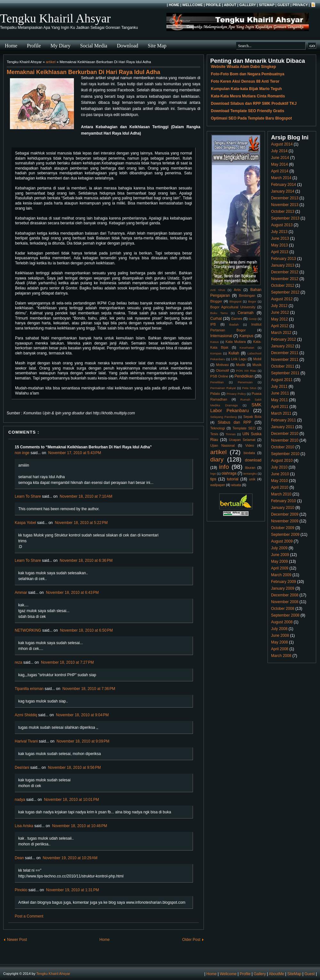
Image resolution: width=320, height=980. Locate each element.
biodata (249, 453)
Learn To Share (28, 496)
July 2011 (279, 386)
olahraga (229, 473)
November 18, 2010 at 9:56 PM (74, 768)
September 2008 (285, 615)
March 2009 (281, 575)
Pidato (215, 394)
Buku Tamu (219, 313)
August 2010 (282, 461)
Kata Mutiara (236, 342)
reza (18, 662)
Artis (237, 290)
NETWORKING (28, 630)
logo (213, 473)
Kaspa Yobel (25, 523)
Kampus (246, 336)
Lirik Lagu (239, 359)
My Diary (61, 46)
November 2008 (285, 602)
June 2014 (280, 158)
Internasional (221, 336)
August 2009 (282, 541)
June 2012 (280, 312)
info (224, 467)
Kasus (215, 342)
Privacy (300, 5)
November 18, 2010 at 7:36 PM (89, 689)
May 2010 (280, 481)
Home (174, 5)
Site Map (157, 46)
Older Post (191, 940)
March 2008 (281, 656)
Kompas (216, 353)
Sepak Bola (252, 417)
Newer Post (17, 940)
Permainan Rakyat (223, 388)
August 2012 (282, 299)
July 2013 (279, 232)
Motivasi (222, 365)
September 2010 (285, 454)
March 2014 (281, 178)
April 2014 (280, 171)
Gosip (253, 319)
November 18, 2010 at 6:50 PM (86, 630)
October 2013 (283, 212)
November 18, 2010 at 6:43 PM (72, 593)
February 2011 (284, 420)
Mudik (240, 365)
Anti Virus (218, 290)
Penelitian (217, 382)
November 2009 (285, 521)
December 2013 (285, 198)
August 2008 (282, 622)
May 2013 (280, 245)
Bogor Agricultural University (233, 307)
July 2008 (279, 629)
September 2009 (285, 535)
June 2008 (280, 635)
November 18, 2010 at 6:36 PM (86, 561)
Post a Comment (29, 916)
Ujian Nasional (223, 445)
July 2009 (279, 548)
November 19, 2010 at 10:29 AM (70, 858)
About (230, 5)
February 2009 (284, 582)
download (253, 460)
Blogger (216, 301)
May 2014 (280, 164)
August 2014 (282, 144)
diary (217, 459)
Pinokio (21, 890)
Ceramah (246, 313)
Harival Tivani (26, 741)
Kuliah (234, 353)
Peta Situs (249, 388)
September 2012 (285, 292)
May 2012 (280, 319)
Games (237, 319)
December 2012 (285, 272)
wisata (236, 485)
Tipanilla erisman (29, 689)
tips (213, 479)
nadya (20, 800)
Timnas (231, 434)
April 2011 (280, 407)
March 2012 (281, 333)
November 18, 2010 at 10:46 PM (80, 826)
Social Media (94, 46)
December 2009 (285, 514)
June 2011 (280, 393)
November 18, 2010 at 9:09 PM (83, 741)
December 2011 (285, 353)
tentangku (250, 473)
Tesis (214, 434)
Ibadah (234, 324)
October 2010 (283, 447)
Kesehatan (247, 348)
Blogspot (235, 301)
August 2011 (282, 380)
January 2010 (283, 508)
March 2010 (281, 494)
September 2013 (285, 218)
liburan (250, 468)
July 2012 (279, 306)
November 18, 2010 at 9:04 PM (82, 715)
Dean (19, 858)
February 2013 (284, 259)
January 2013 (283, 265)
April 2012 (280, 326)
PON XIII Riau (246, 371)
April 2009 (280, 568)
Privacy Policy (236, 394)
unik (252, 479)
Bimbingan (247, 295)
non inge (22, 453)
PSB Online (219, 376)
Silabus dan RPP (234, 422)
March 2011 (281, 413)
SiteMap (267, 5)
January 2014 (283, 191)
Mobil (257, 359)
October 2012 (283, 286)
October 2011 (283, 366)
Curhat (216, 319)
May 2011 (280, 400)
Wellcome (193, 5)
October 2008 (283, 609)
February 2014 (284, 185)
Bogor (252, 301)
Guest (284, 5)
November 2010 (285, 440)
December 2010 (285, 434)
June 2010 (280, 474)
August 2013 (282, 225)
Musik (257, 365)
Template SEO (244, 428)
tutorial (233, 479)
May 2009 (280, 561)
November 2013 (285, 205)
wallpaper (218, 485)
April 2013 (280, 252)
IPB (213, 324)
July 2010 (279, 467)
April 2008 (280, 649)
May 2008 (280, 642)
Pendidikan (244, 376)
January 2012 (283, 346)
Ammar (21, 593)
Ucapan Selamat (242, 440)
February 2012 (284, 339)
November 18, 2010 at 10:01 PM (71, 800)
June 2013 (280, 238)
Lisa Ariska (24, 826)
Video (250, 445)
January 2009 (283, 588)
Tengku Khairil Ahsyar (55, 18)
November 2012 (285, 279)
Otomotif (223, 370)
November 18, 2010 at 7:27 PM (67, 662)
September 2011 (285, 373)
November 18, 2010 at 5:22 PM (81, 523)
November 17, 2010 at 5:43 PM (75, 453)
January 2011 (283, 427)
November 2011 (285, 360)
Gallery (248, 5)
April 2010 (280, 487)
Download (128, 46)
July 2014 (279, 151)
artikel (51, 62)
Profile (213, 5)
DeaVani (22, 768)
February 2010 (284, 501)
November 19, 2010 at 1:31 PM (72, 890)
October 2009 (283, 528)
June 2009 (280, 555)
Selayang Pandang (224, 417)
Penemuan (245, 382)
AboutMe (276, 974)
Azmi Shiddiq (26, 715)
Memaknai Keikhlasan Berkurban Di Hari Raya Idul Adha (84, 72)
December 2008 (285, 595)
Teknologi (218, 428)
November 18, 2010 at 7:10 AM (86, 496)
